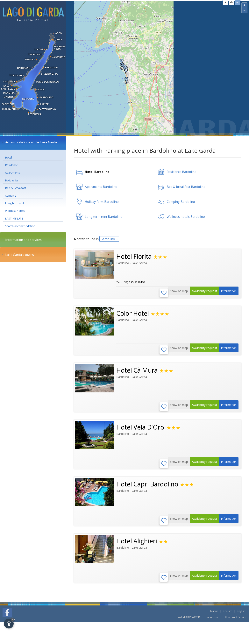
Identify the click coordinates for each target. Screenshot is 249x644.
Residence (11, 165)
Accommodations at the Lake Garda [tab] (29, 142)
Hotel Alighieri (137, 545)
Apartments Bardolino (101, 187)
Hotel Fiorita (134, 256)
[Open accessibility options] (9, 624)
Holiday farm (13, 180)
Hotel (8, 157)
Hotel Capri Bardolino (147, 487)
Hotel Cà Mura (137, 372)
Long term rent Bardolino (104, 217)
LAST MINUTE (14, 218)
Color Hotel (133, 314)
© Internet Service (236, 622)
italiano (214, 616)
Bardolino (108, 239)
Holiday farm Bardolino (102, 202)
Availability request (200, 293)
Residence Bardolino (182, 172)
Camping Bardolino (181, 202)
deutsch (228, 616)
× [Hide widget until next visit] (13, 619)
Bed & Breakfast (16, 188)
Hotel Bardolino (97, 172)
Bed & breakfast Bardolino (186, 187)
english (241, 616)
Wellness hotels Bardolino (186, 217)
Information (227, 293)
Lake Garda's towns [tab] (17, 255)
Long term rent (15, 203)
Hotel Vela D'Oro (141, 429)
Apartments (12, 173)
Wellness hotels (15, 211)
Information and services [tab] (21, 240)
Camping (11, 196)
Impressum (213, 622)
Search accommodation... (21, 226)
